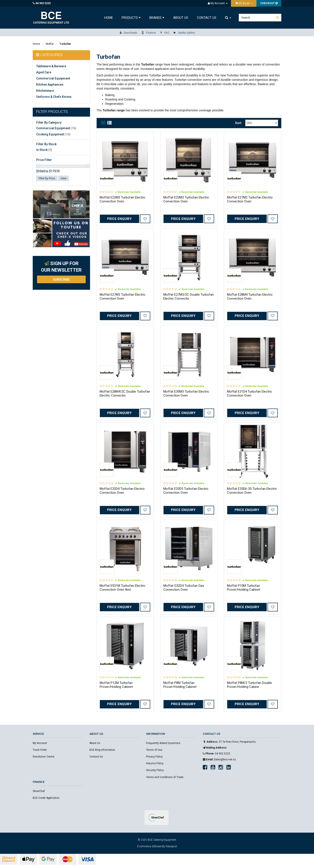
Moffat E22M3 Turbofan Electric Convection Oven (123, 199)
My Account (40, 743)
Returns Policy (155, 763)
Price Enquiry (119, 219)
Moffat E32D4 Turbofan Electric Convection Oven (122, 491)
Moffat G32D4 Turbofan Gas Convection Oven (184, 588)
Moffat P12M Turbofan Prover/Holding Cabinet (116, 685)
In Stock (44, 150)
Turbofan (65, 44)
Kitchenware (45, 91)
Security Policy (155, 770)
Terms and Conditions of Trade (165, 777)
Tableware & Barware (51, 66)
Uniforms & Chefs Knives (54, 97)
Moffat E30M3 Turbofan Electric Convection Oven (186, 393)
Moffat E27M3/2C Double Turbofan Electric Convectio (189, 297)
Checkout (269, 3)
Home (109, 18)
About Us (181, 18)
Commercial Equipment (53, 78)
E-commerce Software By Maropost (157, 846)
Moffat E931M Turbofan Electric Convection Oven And (123, 588)
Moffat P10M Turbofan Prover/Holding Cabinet (244, 588)
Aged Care (44, 72)
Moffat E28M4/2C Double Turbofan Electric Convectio (125, 393)
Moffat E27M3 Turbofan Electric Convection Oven (123, 297)
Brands (157, 18)
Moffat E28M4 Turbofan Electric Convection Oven (250, 297)
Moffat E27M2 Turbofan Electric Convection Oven (250, 199)
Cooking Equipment (53, 134)
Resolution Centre (44, 757)
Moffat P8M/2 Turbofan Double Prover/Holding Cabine (249, 685)
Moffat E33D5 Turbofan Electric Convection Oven (186, 491)
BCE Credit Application (46, 798)
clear (63, 178)
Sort (238, 123)
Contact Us (207, 18)
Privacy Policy (154, 757)
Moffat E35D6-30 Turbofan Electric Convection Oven (252, 491)
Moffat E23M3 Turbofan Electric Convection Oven (186, 199)
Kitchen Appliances (50, 85)
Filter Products (52, 112)
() (243, 3)
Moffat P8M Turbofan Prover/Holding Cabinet (180, 685)
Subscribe (61, 280)
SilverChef (39, 791)
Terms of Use (154, 750)
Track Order (40, 750)
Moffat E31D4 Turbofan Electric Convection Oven (250, 393)
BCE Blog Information (102, 750)
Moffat (50, 44)
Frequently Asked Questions (163, 743)
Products (131, 18)
